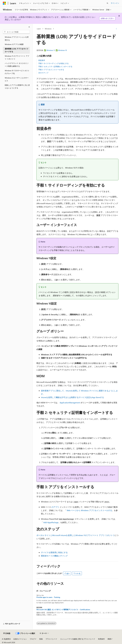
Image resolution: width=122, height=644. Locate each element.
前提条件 (42, 60)
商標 (109, 639)
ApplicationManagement (70, 403)
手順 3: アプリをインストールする (51, 70)
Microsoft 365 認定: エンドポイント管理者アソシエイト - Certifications (63, 610)
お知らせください (107, 18)
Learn (39, 29)
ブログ (32, 639)
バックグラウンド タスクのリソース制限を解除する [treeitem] (17, 65)
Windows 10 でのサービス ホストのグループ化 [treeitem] (17, 72)
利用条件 (101, 639)
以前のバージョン (20, 639)
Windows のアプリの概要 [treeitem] (14, 44)
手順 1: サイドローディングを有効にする (53, 63)
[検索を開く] (107, 3)
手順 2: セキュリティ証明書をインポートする (55, 66)
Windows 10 (62, 50)
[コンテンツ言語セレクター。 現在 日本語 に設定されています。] (7, 633)
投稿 (41, 639)
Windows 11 (51, 50)
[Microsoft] (4, 3)
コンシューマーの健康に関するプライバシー (77, 639)
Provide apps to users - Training (48, 597)
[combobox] (16, 32)
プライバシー (51, 639)
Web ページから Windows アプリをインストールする (89, 510)
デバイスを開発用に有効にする (54, 552)
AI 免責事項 (6, 639)
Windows (48, 29)
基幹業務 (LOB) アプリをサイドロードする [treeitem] (17, 50)
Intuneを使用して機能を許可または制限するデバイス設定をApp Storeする (72, 397)
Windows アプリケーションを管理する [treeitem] (17, 39)
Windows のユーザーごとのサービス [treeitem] (17, 79)
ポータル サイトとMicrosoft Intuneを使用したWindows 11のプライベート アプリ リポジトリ (76, 535)
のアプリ (55, 507)
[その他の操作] (116, 29)
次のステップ (43, 73)
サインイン (115, 3)
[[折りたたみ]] (29, 27)
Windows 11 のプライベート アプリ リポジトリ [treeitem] (17, 57)
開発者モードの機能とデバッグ (54, 556)
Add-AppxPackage (51, 522)
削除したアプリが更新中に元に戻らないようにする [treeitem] (17, 87)
